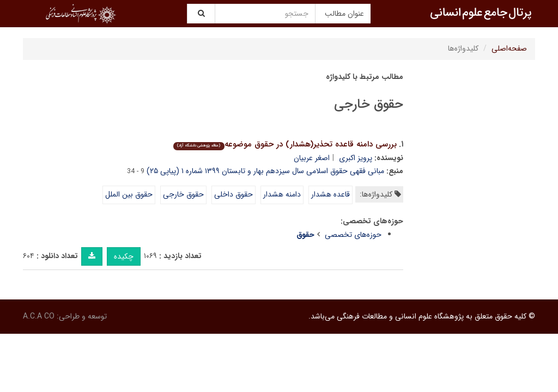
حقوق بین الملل (129, 194)
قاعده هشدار (330, 194)
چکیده (124, 256)
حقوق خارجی (183, 194)
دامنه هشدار (282, 194)
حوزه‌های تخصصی (353, 235)
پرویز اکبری (356, 158)
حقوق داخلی (233, 194)
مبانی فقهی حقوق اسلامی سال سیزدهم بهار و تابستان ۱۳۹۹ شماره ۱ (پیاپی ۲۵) (265, 171)
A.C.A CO (39, 316)
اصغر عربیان (312, 158)
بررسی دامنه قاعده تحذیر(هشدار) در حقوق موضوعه (285, 144)
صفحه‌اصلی (509, 48)
